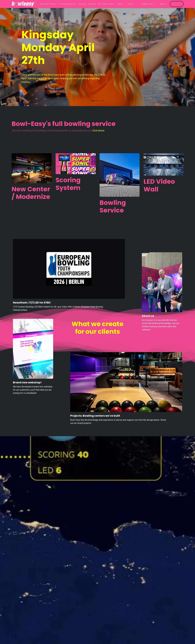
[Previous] (10, 57)
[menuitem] (49, 4)
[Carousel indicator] (93, 101)
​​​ (177, 4)
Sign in (163, 4)
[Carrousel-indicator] (98, 101)
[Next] (185, 57)
